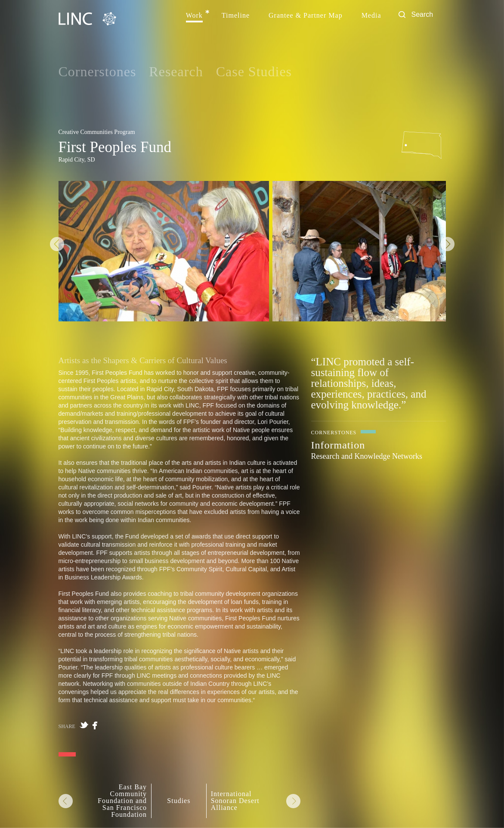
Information (338, 445)
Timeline (236, 16)
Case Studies (254, 72)
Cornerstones (97, 72)
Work (194, 16)
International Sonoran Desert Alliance (235, 801)
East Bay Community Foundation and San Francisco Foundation (122, 801)
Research (176, 72)
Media (371, 16)
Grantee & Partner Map (306, 16)
